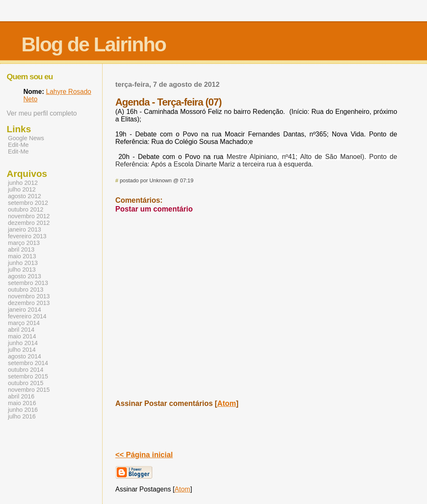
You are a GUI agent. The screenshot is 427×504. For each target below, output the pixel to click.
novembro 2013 (29, 296)
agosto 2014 (24, 356)
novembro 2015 (29, 390)
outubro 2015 (26, 383)
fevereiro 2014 (27, 316)
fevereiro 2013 (27, 236)
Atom (227, 403)
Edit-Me (18, 145)
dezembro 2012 (29, 223)
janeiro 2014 (24, 310)
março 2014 (24, 323)
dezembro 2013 (29, 303)
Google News (26, 138)
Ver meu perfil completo (42, 113)
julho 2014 (22, 350)
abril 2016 (21, 396)
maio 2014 (22, 336)
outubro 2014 (26, 370)
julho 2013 (22, 270)
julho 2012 (22, 189)
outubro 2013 (26, 290)
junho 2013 (23, 263)
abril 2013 (21, 249)
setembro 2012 (28, 203)
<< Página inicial (144, 455)
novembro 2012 (29, 216)
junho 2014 (23, 343)
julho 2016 (22, 416)
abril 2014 (21, 330)
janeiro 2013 (24, 229)
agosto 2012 (24, 196)
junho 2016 (23, 410)
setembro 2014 (28, 363)
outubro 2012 (26, 209)
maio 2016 (22, 403)
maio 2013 (22, 256)
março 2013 (24, 243)
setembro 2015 (28, 376)
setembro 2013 (28, 283)
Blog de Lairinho (94, 44)
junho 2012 (23, 183)
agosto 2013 (24, 276)
